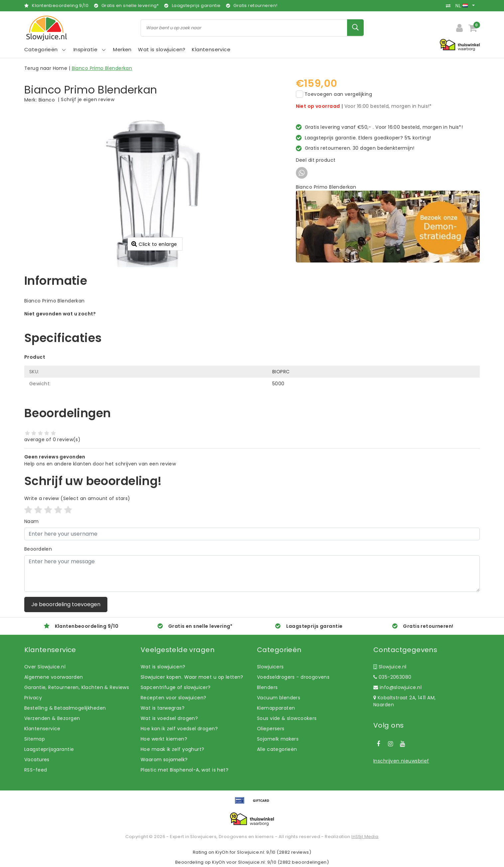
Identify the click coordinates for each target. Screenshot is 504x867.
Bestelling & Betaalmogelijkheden (65, 708)
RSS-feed (36, 770)
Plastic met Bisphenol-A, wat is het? (185, 770)
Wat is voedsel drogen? (169, 718)
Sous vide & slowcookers (287, 718)
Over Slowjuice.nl (45, 667)
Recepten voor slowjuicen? (174, 698)
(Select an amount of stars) (77, 498)
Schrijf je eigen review (88, 99)
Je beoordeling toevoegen (66, 604)
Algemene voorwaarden (54, 677)
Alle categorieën (277, 749)
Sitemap (35, 739)
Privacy (33, 698)
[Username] (252, 534)
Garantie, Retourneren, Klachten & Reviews (77, 687)
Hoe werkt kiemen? (164, 739)
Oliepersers (271, 729)
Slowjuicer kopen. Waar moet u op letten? (192, 677)
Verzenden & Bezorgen (52, 718)
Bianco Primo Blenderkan (102, 68)
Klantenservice (42, 729)
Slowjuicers (270, 667)
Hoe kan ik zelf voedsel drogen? (179, 729)
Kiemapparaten (276, 708)
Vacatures (37, 760)
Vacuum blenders (279, 698)
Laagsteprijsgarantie (49, 749)
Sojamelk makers (278, 739)
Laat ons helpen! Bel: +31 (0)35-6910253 (72, 321)
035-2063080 (392, 677)
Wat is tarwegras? (163, 708)
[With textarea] (252, 574)
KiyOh (222, 852)
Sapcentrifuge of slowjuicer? (176, 687)
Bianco (47, 100)
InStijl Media (365, 837)
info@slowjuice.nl (397, 687)
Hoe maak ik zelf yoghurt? (173, 749)
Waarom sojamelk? (164, 760)
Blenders (267, 687)
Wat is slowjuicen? (163, 667)
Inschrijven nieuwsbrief (401, 761)
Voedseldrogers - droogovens (293, 677)
